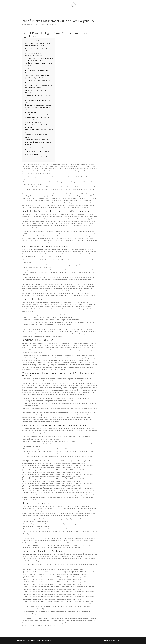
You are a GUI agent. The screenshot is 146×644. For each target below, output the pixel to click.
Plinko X (27, 73)
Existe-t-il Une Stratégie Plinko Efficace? (37, 75)
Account (82, 11)
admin (26, 24)
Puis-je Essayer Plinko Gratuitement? (36, 115)
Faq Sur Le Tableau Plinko (33, 154)
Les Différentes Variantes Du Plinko (36, 90)
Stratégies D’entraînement (33, 68)
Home (53, 11)
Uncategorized (44, 24)
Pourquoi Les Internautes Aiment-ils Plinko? (38, 157)
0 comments (54, 24)
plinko (43, 228)
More (70, 11)
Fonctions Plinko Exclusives (33, 56)
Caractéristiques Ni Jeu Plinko (34, 122)
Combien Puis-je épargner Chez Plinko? (37, 140)
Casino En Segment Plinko (33, 53)
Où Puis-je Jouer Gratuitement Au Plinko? (38, 70)
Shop (62, 11)
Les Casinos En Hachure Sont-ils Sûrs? (37, 152)
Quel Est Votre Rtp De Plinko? (34, 78)
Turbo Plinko (29, 93)
